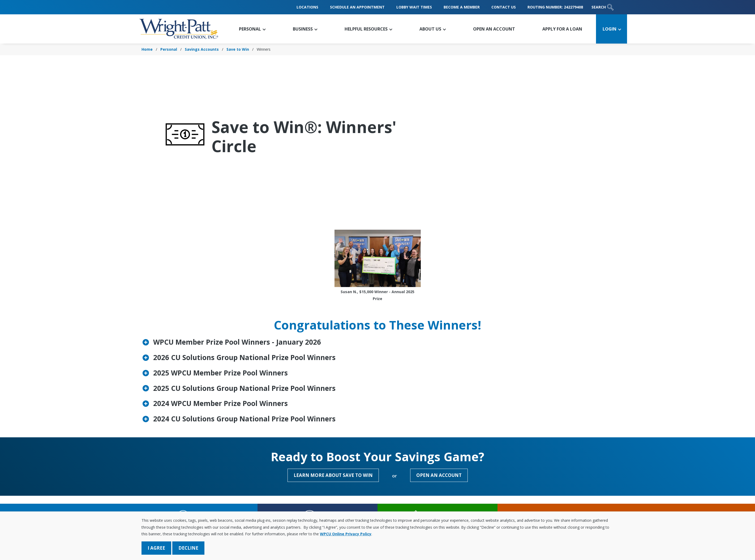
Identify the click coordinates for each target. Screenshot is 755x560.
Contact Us (504, 7)
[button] (252, 29)
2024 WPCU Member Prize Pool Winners (220, 403)
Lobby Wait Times (414, 7)
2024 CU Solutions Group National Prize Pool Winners (244, 419)
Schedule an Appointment (357, 7)
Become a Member (462, 7)
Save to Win (238, 49)
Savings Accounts (202, 49)
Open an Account (439, 475)
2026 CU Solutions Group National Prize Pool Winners (244, 357)
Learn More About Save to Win (333, 475)
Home (147, 49)
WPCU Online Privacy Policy (346, 534)
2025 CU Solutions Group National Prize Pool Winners (244, 388)
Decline (188, 548)
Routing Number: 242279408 (555, 7)
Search (602, 7)
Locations (307, 7)
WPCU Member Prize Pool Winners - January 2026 (237, 342)
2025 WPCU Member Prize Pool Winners (220, 373)
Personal (169, 49)
